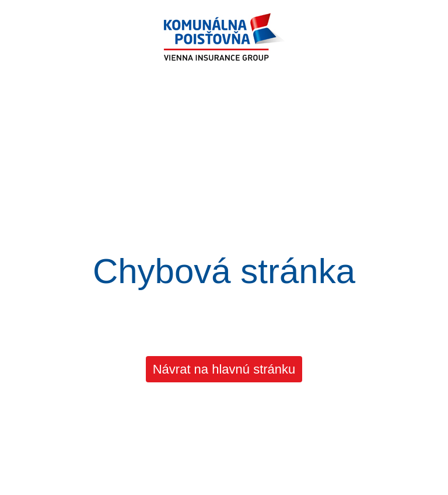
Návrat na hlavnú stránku (224, 369)
